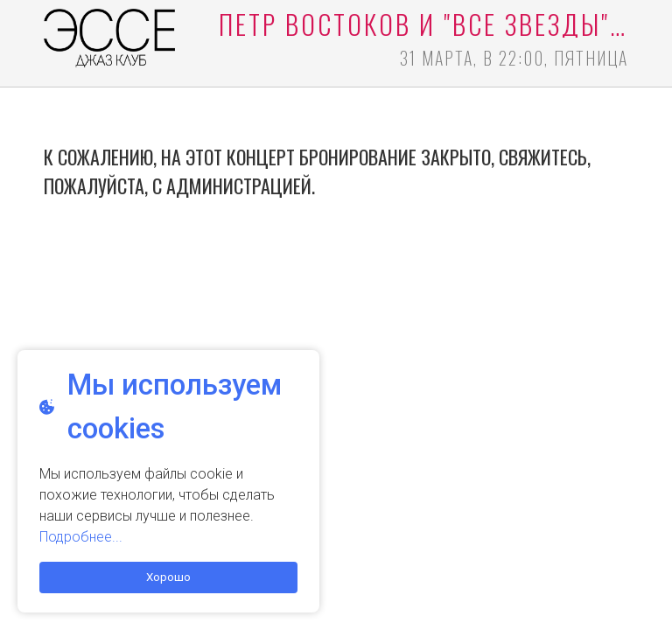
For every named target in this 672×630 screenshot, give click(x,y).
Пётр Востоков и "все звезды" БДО (423, 24)
